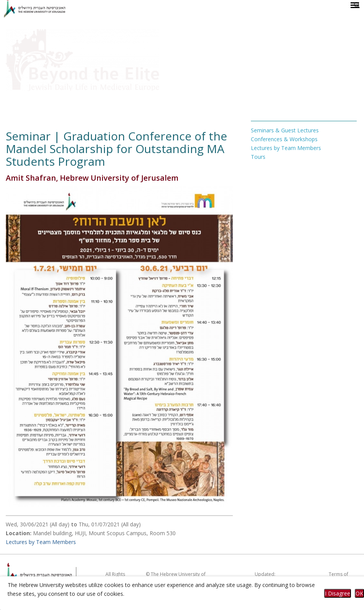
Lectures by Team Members (41, 542)
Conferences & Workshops (284, 139)
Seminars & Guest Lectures (285, 130)
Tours (258, 157)
